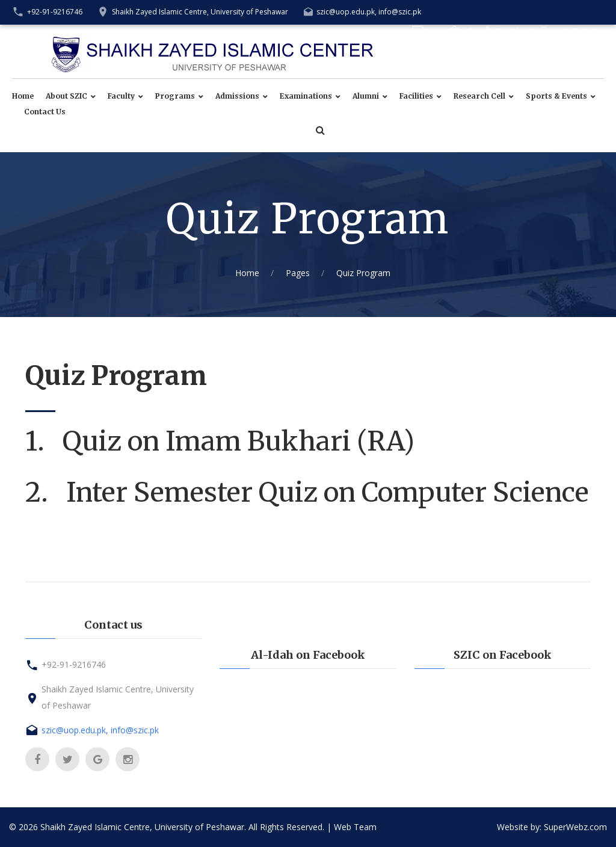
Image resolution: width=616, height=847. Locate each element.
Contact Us (45, 112)
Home (23, 96)
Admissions (237, 96)
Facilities (416, 96)
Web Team (355, 827)
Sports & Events (556, 96)
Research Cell (479, 96)
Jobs (471, 31)
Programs (175, 96)
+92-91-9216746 (55, 12)
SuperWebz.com (575, 827)
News (436, 31)
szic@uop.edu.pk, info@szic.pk (369, 12)
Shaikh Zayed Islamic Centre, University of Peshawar (200, 12)
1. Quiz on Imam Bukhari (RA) (223, 441)
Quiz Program (363, 273)
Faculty (121, 96)
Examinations (306, 96)
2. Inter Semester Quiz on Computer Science (307, 492)
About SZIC (66, 96)
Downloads (516, 31)
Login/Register (577, 31)
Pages (298, 273)
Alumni (366, 96)
